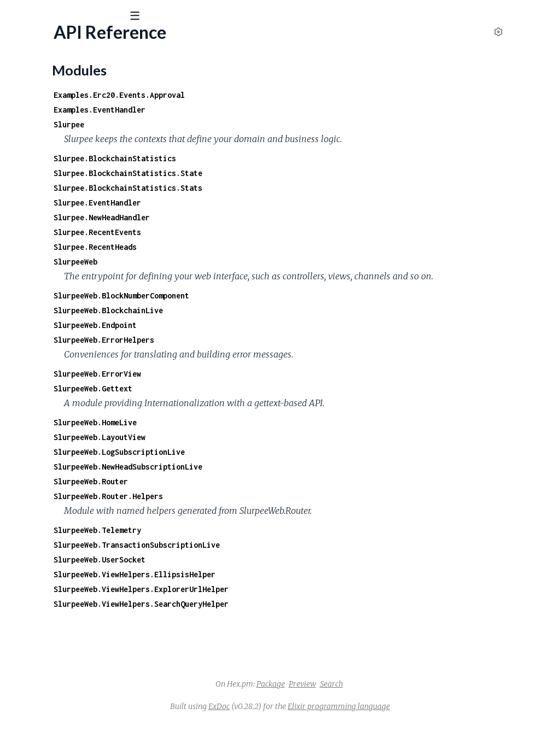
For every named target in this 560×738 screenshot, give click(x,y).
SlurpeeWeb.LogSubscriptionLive (262, 467)
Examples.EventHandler (243, 110)
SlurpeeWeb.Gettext (236, 403)
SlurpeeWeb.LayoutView (243, 452)
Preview (384, 699)
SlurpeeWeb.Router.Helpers (252, 511)
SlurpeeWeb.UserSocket (243, 574)
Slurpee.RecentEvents (241, 232)
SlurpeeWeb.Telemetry (241, 545)
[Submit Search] (16, 16)
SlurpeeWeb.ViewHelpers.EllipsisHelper (278, 589)
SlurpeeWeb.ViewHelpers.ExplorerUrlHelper (284, 604)
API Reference (36, 110)
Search (413, 699)
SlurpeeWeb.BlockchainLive (252, 325)
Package (353, 699)
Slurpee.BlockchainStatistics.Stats (271, 188)
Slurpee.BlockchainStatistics (258, 158)
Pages (24, 76)
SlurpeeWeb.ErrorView (241, 388)
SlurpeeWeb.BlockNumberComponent (265, 310)
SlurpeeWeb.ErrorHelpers (247, 355)
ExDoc (301, 721)
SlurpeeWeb (219, 262)
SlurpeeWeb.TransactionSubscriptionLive (280, 560)
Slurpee (212, 124)
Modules (66, 76)
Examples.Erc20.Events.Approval (262, 95)
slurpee (30, 43)
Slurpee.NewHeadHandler (245, 217)
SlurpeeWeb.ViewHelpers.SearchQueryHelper (284, 619)
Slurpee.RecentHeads (238, 247)
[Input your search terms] (82, 16)
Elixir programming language (421, 721)
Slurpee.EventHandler (241, 203)
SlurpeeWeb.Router (234, 496)
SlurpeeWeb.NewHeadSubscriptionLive (271, 481)
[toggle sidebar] (148, 17)
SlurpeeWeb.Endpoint (238, 340)
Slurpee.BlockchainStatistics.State (271, 173)
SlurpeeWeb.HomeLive (238, 437)
